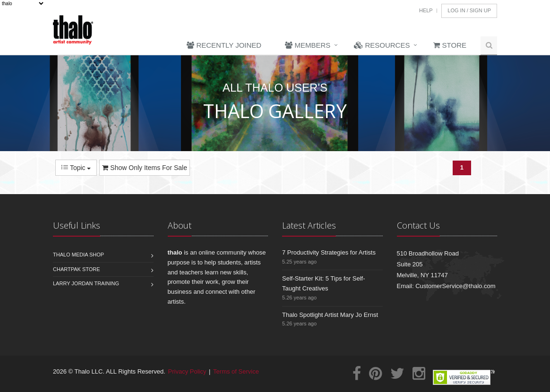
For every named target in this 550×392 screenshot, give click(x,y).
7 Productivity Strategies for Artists (329, 252)
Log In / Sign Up (469, 10)
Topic (76, 168)
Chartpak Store (77, 269)
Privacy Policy (187, 371)
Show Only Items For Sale (145, 168)
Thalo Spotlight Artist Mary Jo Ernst (330, 315)
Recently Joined (224, 45)
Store (450, 45)
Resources (382, 45)
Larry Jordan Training (86, 283)
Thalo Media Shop (78, 255)
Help (426, 10)
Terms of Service (236, 371)
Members (308, 45)
